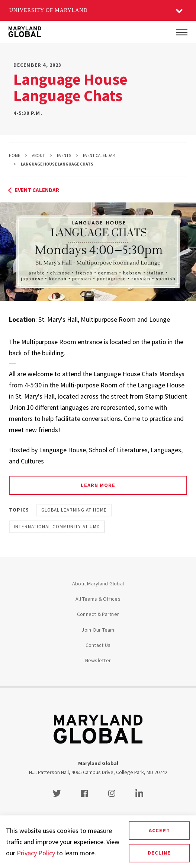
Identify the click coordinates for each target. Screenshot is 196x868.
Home (15, 155)
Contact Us (98, 645)
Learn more (98, 485)
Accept (159, 830)
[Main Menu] (182, 32)
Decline (159, 853)
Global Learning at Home (74, 510)
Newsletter (98, 660)
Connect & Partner (98, 614)
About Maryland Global (98, 584)
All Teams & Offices (98, 599)
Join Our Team (98, 630)
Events (64, 155)
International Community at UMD (57, 527)
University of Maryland (49, 10)
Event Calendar (99, 155)
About (38, 155)
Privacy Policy (36, 853)
